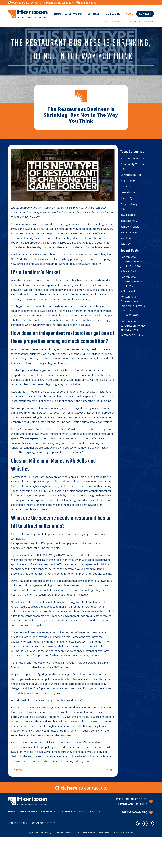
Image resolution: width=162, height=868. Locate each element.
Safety (124, 244)
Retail (124, 238)
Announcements (130, 158)
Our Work (113, 14)
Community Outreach (133, 164)
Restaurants (127, 232)
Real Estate (127, 215)
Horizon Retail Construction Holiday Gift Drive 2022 (133, 326)
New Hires (127, 192)
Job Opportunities (139, 22)
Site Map (130, 833)
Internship (126, 181)
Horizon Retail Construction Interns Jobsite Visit (133, 281)
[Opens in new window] (139, 824)
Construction (128, 175)
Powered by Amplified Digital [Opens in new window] (42, 833)
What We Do (73, 14)
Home (58, 14)
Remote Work (128, 227)
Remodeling (128, 221)
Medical (125, 186)
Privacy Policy (119, 833)
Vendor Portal (114, 22)
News (129, 14)
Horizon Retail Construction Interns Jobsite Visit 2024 (133, 262)
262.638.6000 (88, 3)
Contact (145, 14)
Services (94, 14)
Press (124, 198)
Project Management (133, 204)
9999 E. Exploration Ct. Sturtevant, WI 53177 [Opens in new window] (43, 3)
